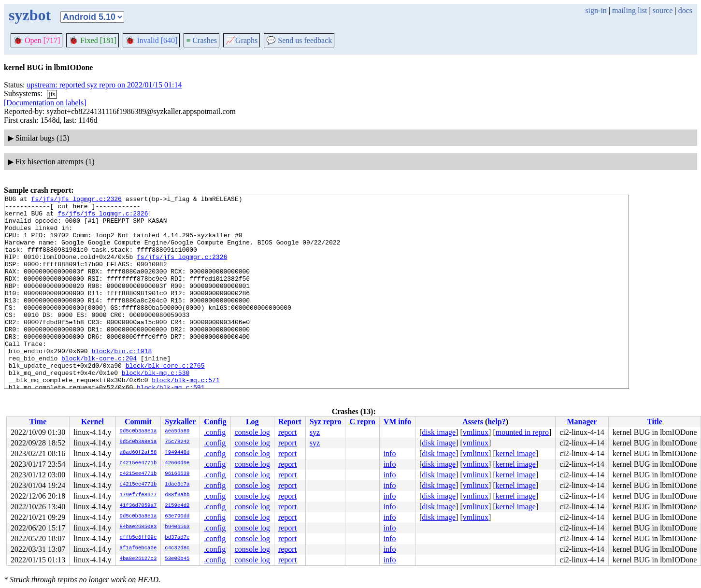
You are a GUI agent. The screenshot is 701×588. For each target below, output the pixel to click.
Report (290, 422)
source (663, 10)
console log (252, 432)
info (390, 453)
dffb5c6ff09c (138, 538)
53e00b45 (177, 559)
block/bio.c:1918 (122, 383)
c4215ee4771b (138, 463)
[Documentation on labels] (45, 103)
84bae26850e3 (138, 527)
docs (685, 10)
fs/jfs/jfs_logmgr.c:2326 (77, 200)
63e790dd (177, 516)
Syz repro (326, 422)
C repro (362, 422)
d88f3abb (177, 495)
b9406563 (177, 527)
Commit (138, 422)
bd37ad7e (177, 538)
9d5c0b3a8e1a (138, 431)
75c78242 (177, 442)
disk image (439, 432)
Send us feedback (299, 40)
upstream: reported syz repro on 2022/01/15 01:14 (105, 85)
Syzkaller (180, 422)
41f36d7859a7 (138, 506)
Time (38, 422)
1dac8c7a (177, 485)
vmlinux (476, 432)
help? (496, 422)
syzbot (30, 15)
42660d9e (177, 463)
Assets (473, 422)
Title (655, 422)
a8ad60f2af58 (138, 453)
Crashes (201, 40)
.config (215, 432)
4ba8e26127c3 (138, 559)
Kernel (93, 422)
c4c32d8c (177, 548)
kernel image (516, 453)
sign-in (596, 10)
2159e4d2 (177, 506)
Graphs (242, 40)
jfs (52, 94)
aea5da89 (177, 431)
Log (252, 422)
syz (315, 432)
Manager (582, 422)
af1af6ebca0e (138, 548)
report (287, 432)
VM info (397, 422)
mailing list (629, 10)
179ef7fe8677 (138, 495)
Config (215, 422)
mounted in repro (522, 432)
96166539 (177, 474)
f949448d (177, 453)
